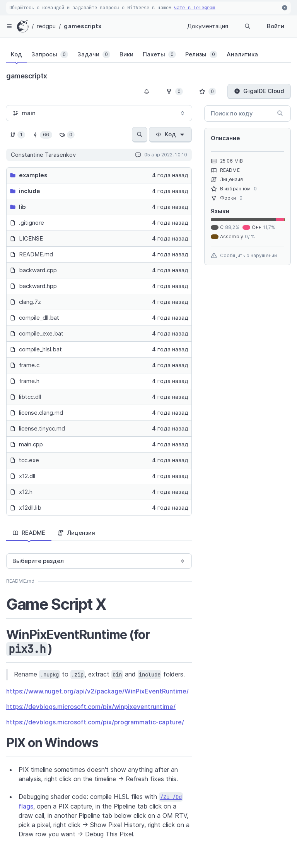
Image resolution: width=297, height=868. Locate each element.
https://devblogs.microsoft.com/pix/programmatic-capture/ (95, 722)
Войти (276, 26)
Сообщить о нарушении (244, 256)
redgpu (46, 26)
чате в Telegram (195, 8)
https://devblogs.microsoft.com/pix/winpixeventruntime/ (91, 707)
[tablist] (141, 56)
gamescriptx (83, 26)
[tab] (16, 54)
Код (170, 134)
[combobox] (99, 113)
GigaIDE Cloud (259, 91)
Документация (208, 26)
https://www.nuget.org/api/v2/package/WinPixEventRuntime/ (97, 691)
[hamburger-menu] (9, 26)
